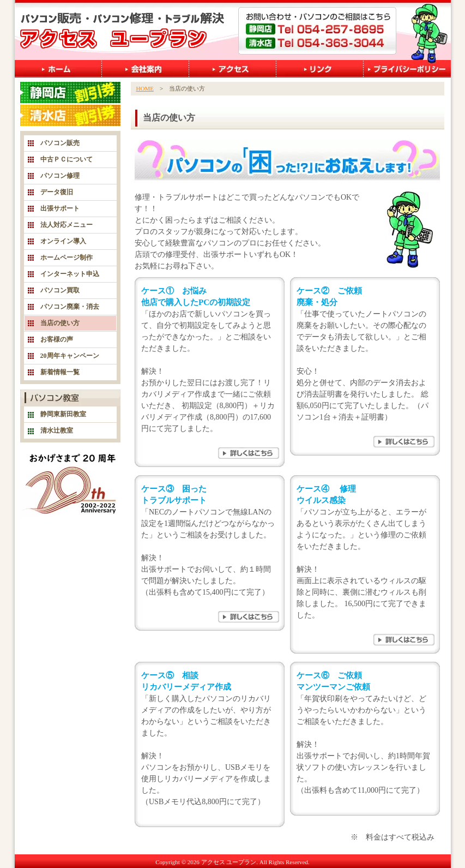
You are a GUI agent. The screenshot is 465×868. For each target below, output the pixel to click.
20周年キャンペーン (70, 356)
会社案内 (146, 69)
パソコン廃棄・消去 (70, 307)
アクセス (233, 69)
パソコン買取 (60, 290)
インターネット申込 (70, 274)
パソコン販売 (60, 143)
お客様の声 (57, 339)
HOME (145, 88)
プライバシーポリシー (407, 69)
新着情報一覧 (60, 372)
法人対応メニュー (67, 225)
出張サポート (60, 208)
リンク (320, 69)
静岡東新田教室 (63, 414)
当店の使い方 (60, 323)
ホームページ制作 (67, 258)
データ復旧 (57, 192)
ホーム (58, 69)
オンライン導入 (63, 241)
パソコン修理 (60, 176)
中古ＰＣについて (67, 159)
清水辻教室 (57, 430)
